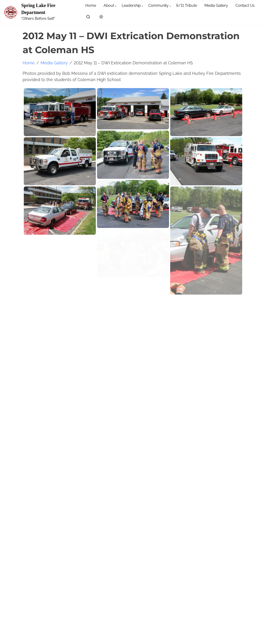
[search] (88, 18)
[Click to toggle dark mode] (101, 17)
